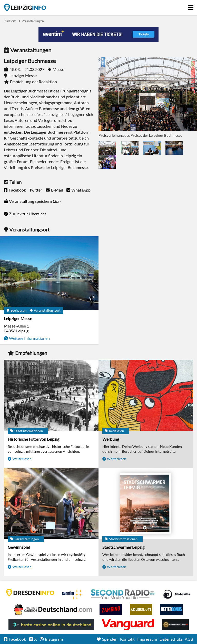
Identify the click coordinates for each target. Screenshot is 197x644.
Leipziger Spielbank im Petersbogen (53, 609)
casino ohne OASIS (128, 625)
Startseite (25, 7)
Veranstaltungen (33, 21)
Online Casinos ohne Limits (175, 625)
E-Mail (57, 190)
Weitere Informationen (29, 338)
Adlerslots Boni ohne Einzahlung (141, 609)
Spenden (110, 639)
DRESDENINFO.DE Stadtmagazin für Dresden (30, 593)
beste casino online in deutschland (51, 625)
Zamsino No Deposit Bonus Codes (111, 609)
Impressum (147, 639)
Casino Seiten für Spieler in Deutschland (177, 594)
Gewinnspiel (19, 547)
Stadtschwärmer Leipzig (123, 547)
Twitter (36, 190)
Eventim (73, 594)
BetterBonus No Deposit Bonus (171, 609)
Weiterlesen (22, 459)
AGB (189, 639)
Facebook (17, 190)
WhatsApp (81, 190)
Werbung (111, 439)
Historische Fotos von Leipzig (33, 439)
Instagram (54, 639)
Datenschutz (171, 639)
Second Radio (123, 594)
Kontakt (127, 639)
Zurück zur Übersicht (28, 214)
